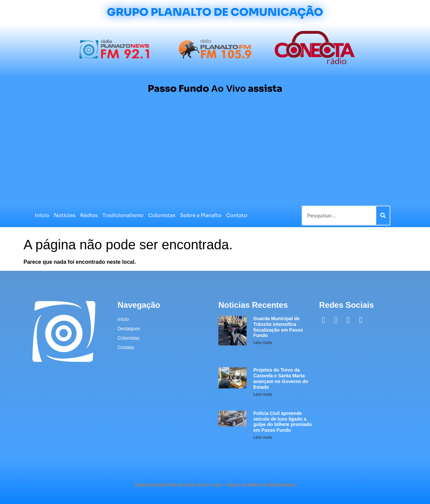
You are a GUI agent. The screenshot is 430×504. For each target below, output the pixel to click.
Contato (237, 215)
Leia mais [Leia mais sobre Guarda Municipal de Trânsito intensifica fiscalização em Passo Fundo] (263, 343)
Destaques (129, 329)
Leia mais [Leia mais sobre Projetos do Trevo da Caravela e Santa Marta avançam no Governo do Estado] (263, 394)
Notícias (65, 215)
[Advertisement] (215, 154)
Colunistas (162, 215)
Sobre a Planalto (201, 215)
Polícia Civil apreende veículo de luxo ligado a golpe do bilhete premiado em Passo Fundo (283, 422)
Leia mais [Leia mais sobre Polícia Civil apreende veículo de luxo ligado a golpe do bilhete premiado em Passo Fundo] (263, 437)
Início (42, 215)
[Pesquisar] (383, 216)
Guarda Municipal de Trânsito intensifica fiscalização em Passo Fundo (278, 327)
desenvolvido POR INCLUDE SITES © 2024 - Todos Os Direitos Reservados (215, 485)
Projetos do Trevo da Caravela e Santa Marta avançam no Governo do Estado (281, 378)
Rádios (89, 215)
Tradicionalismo (123, 215)
